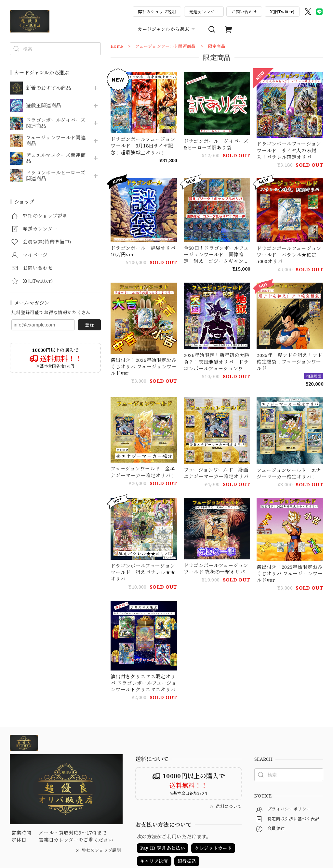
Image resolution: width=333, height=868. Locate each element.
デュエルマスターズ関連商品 (56, 158)
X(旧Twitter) (282, 12)
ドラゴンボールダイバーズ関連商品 (56, 123)
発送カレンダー (204, 12)
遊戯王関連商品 (43, 106)
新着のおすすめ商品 (48, 88)
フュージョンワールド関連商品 (56, 141)
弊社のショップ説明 (157, 12)
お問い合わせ (244, 12)
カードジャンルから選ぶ (167, 29)
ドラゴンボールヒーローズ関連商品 (56, 176)
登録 (89, 325)
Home (117, 46)
